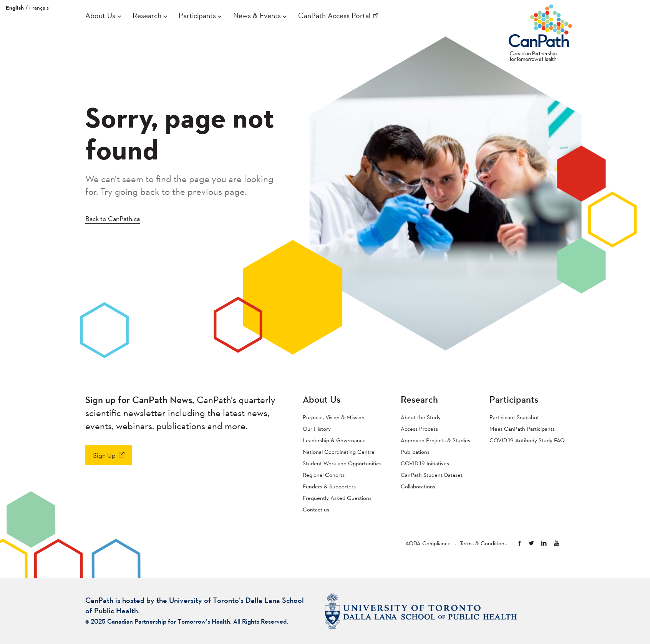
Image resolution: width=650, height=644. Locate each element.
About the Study (421, 417)
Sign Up (104, 455)
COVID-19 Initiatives (425, 463)
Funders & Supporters (329, 486)
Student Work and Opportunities (342, 463)
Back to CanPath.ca (113, 218)
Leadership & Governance (334, 440)
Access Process (419, 429)
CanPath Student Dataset (432, 475)
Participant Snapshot (514, 417)
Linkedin (544, 543)
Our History (317, 429)
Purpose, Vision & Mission (334, 417)
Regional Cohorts (324, 475)
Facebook (520, 543)
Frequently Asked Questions (337, 498)
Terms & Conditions (483, 543)
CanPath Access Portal (334, 15)
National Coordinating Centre (339, 452)
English (15, 8)
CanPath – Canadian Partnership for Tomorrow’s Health (541, 31)
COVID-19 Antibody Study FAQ (527, 440)
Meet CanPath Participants (522, 429)
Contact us (316, 509)
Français (39, 7)
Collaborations (418, 486)
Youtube (556, 543)
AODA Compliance (428, 543)
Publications (415, 452)
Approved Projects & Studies (435, 440)
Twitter (531, 543)
